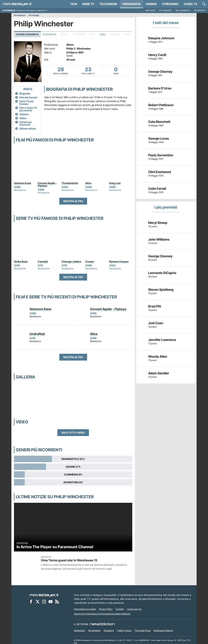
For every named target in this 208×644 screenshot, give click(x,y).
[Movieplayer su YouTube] (51, 602)
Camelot (43, 262)
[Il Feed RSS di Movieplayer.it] (57, 602)
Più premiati (165, 10)
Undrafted (37, 334)
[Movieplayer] (44, 595)
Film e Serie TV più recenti (28, 109)
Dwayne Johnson (161, 38)
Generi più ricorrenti (25, 123)
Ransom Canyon (119, 262)
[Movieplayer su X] (38, 602)
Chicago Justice (71, 262)
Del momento (183, 10)
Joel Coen (156, 323)
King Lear (115, 183)
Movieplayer (20, 15)
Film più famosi (28, 97)
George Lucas (159, 138)
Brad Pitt (155, 306)
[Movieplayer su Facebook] (31, 602)
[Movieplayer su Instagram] (44, 602)
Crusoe (90, 262)
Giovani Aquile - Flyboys (47, 184)
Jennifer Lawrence (162, 340)
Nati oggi (150, 10)
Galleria (24, 114)
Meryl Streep (158, 223)
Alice (88, 183)
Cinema (151, 4)
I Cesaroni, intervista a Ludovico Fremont (34, 10)
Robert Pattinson (161, 105)
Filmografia (50, 34)
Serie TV (88, 4)
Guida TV (191, 4)
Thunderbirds (70, 183)
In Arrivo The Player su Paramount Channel (55, 547)
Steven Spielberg (161, 290)
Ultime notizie (28, 129)
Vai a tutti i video (73, 433)
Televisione (108, 4)
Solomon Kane (23, 183)
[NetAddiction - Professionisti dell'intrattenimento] (102, 624)
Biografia (25, 94)
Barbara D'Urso (160, 88)
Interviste (200, 10)
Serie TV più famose (26, 103)
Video (103, 34)
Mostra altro (73, 201)
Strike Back (21, 262)
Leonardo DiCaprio (162, 273)
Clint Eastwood (160, 172)
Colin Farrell (157, 189)
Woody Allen (158, 356)
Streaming (170, 4)
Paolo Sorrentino (161, 155)
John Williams (159, 239)
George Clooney (160, 72)
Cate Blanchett (159, 122)
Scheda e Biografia (27, 34)
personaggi (131, 4)
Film (74, 4)
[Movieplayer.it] (17, 4)
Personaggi (34, 15)
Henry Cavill (157, 55)
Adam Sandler (159, 373)
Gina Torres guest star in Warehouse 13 (69, 560)
